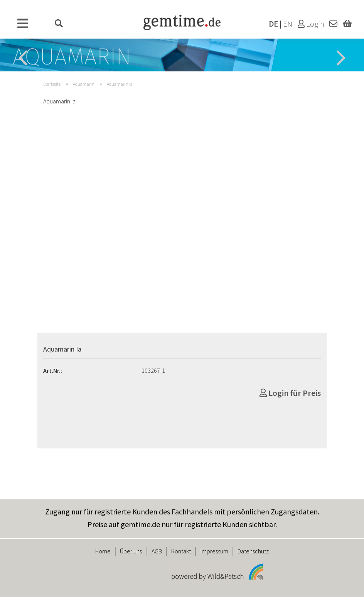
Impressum (214, 551)
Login (311, 24)
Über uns (131, 551)
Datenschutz (253, 551)
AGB (157, 551)
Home (103, 551)
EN (288, 24)
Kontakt (181, 551)
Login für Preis (290, 393)
